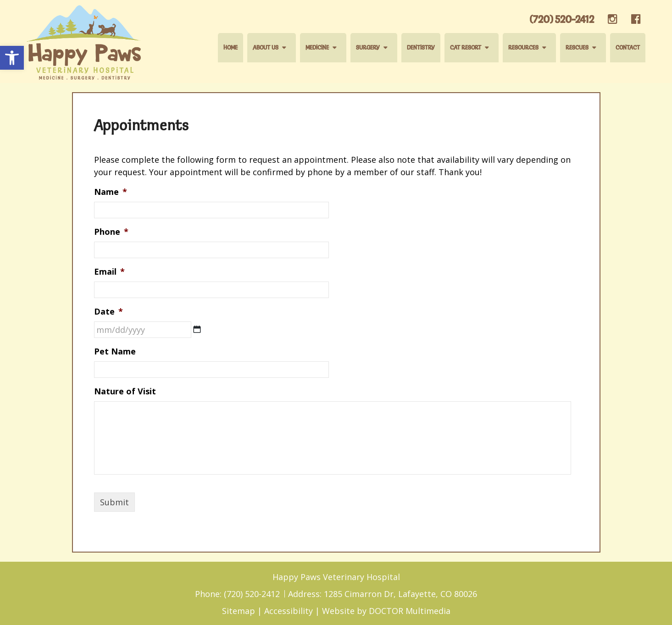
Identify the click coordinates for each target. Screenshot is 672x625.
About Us (266, 48)
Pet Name (115, 351)
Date (108, 312)
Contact (628, 48)
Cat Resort (466, 48)
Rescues (577, 48)
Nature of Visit (125, 391)
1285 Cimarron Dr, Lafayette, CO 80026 (400, 594)
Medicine (317, 48)
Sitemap (239, 611)
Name (111, 192)
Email (109, 272)
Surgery (368, 48)
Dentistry (421, 48)
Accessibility (289, 611)
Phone (111, 232)
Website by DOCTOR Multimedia (386, 611)
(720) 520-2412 (562, 20)
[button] (12, 58)
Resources (523, 48)
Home (230, 48)
